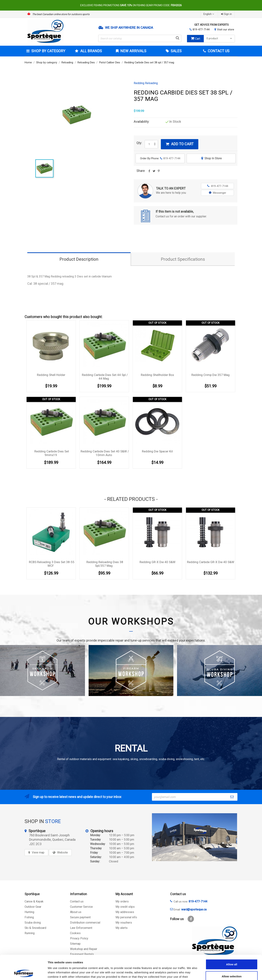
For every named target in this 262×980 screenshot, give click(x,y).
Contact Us (218, 51)
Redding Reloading (146, 83)
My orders (122, 901)
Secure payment (80, 917)
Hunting (29, 912)
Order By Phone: (160, 158)
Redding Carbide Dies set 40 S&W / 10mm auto (105, 453)
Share (149, 172)
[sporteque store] (194, 837)
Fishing (29, 917)
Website (62, 852)
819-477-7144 (201, 29)
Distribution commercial (85, 923)
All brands (91, 51)
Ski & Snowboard (35, 928)
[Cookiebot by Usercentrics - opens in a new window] (24, 973)
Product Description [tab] (79, 259)
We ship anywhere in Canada (129, 28)
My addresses (125, 912)
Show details (191, 973)
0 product (220, 39)
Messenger (218, 193)
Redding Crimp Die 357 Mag (211, 375)
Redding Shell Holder (51, 375)
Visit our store (226, 29)
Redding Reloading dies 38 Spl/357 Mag (105, 564)
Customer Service (81, 907)
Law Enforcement (81, 928)
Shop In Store (211, 158)
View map (38, 852)
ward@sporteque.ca (194, 909)
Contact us (77, 901)
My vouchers (124, 923)
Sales (176, 51)
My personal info (126, 917)
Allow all (232, 941)
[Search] (140, 38)
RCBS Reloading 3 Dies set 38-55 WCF (52, 564)
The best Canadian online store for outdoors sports (61, 14)
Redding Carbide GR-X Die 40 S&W (211, 562)
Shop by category (48, 51)
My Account (124, 894)
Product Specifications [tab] (183, 259)
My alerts (122, 928)
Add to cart (180, 144)
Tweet (154, 172)
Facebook (191, 919)
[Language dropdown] (209, 14)
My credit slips (125, 907)
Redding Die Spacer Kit (157, 451)
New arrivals (133, 51)
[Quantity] (149, 144)
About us (76, 912)
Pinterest (159, 172)
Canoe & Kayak (34, 901)
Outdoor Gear (33, 907)
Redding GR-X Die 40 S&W (157, 562)
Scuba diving (33, 923)
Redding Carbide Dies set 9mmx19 (52, 453)
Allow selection (232, 953)
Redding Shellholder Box (157, 375)
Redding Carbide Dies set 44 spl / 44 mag (105, 377)
